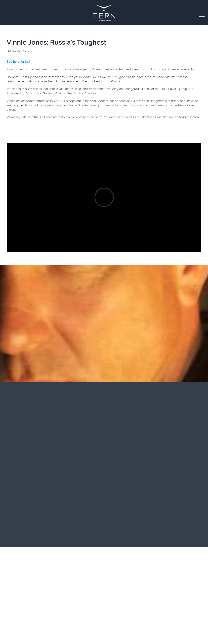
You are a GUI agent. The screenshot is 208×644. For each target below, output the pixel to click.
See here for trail (18, 62)
